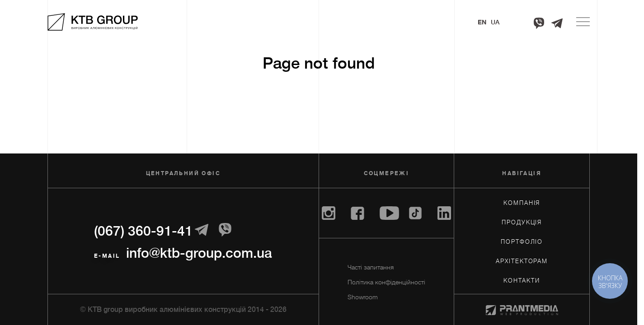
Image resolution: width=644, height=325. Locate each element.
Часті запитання (371, 267)
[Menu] (583, 22)
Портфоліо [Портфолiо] (522, 242)
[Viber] (539, 23)
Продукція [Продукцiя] (522, 222)
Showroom (363, 297)
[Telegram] (557, 23)
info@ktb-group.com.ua (199, 253)
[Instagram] (329, 213)
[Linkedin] (444, 213)
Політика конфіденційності (386, 282)
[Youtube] (389, 213)
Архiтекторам (522, 261)
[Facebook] (357, 213)
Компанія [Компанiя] (522, 203)
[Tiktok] (415, 213)
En (482, 22)
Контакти (522, 281)
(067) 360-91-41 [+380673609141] (143, 231)
